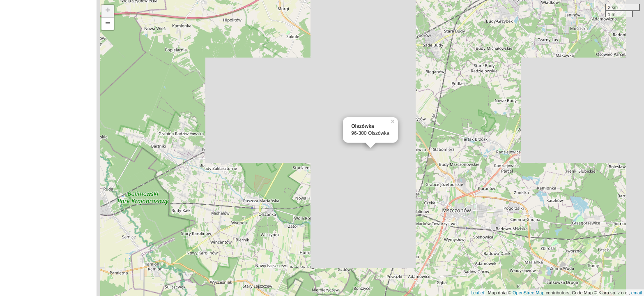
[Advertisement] (48, 148)
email (637, 293)
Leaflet (477, 293)
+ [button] (108, 11)
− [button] (108, 24)
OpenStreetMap (529, 293)
